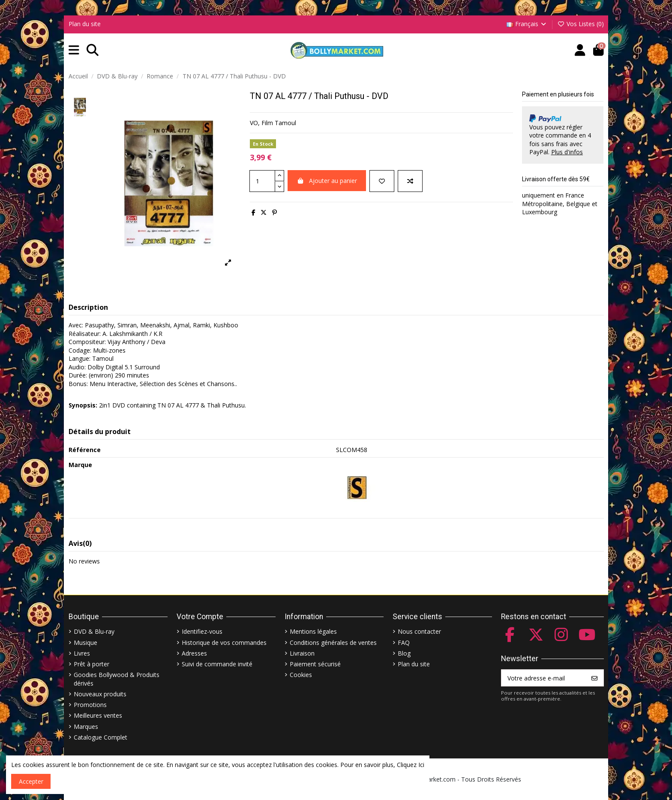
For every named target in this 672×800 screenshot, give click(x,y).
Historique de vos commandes (224, 643)
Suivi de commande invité (217, 664)
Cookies (301, 675)
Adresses (194, 653)
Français (527, 24)
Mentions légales (313, 631)
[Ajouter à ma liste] (382, 181)
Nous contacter (419, 631)
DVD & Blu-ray (94, 631)
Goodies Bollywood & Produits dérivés (117, 679)
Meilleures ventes (98, 715)
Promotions (90, 705)
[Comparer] (410, 181)
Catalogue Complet (100, 737)
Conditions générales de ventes (333, 643)
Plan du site (85, 24)
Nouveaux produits (100, 694)
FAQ (404, 643)
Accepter (31, 781)
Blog (404, 653)
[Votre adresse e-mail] (544, 678)
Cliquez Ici (411, 765)
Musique (85, 643)
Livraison (302, 653)
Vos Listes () (580, 24)
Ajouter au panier (327, 181)
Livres (82, 653)
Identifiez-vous (202, 631)
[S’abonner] (594, 678)
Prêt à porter (91, 664)
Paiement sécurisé (315, 664)
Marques (86, 727)
